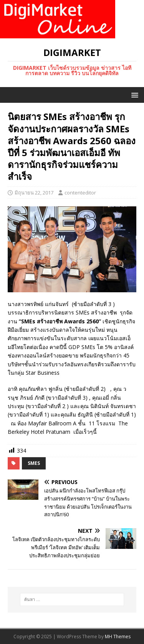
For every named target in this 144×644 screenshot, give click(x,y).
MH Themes (118, 637)
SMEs (34, 463)
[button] (133, 95)
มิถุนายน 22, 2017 (34, 193)
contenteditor (80, 193)
